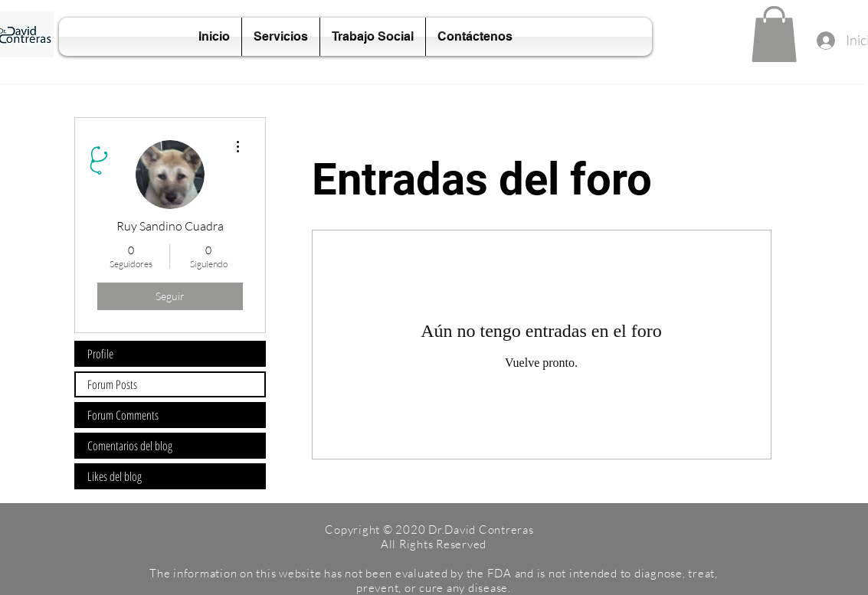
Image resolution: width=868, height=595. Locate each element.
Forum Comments (123, 415)
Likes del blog (115, 476)
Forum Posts (112, 384)
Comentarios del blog (130, 446)
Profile (100, 354)
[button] (774, 34)
